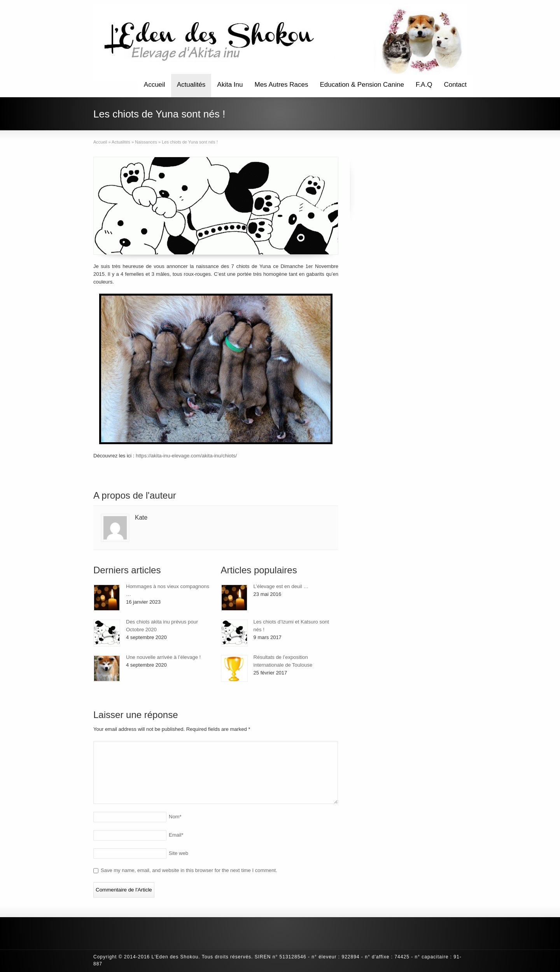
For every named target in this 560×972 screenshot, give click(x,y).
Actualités (191, 85)
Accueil (155, 85)
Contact (455, 85)
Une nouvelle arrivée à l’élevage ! (163, 657)
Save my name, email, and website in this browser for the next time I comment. (189, 870)
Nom (175, 817)
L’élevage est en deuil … (281, 586)
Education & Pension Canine (362, 85)
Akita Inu (230, 85)
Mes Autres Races (282, 85)
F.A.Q (424, 85)
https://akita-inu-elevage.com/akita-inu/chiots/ (186, 456)
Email (176, 835)
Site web (178, 853)
